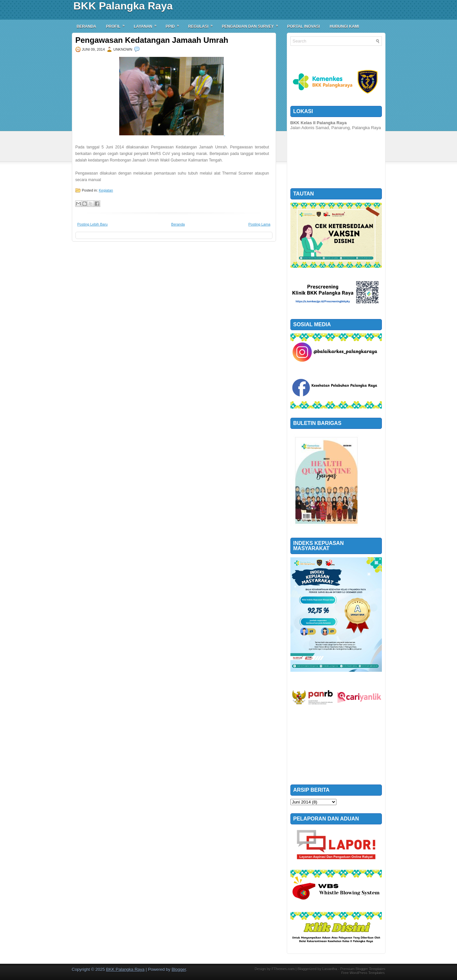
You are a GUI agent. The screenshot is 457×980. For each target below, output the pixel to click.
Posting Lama (259, 224)
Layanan (147, 24)
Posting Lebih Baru (93, 224)
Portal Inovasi (303, 26)
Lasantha (329, 969)
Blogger (179, 969)
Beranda (87, 26)
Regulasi (203, 24)
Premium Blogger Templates (363, 969)
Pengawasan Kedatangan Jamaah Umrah (152, 40)
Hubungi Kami (344, 26)
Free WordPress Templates (363, 973)
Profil (118, 24)
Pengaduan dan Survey (252, 24)
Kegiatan (106, 190)
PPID (174, 24)
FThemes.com (283, 969)
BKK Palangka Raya (123, 6)
